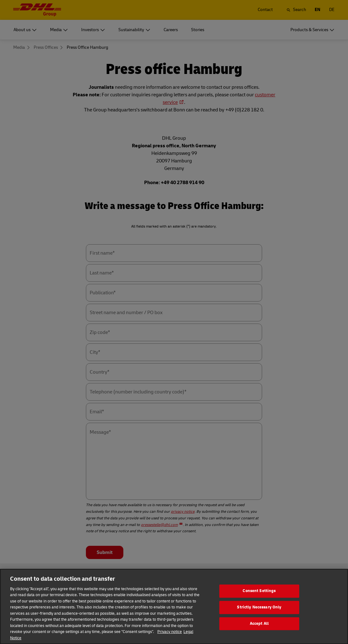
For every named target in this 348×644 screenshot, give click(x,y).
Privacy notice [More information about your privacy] (170, 641)
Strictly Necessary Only (259, 616)
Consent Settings (259, 600)
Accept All (259, 632)
